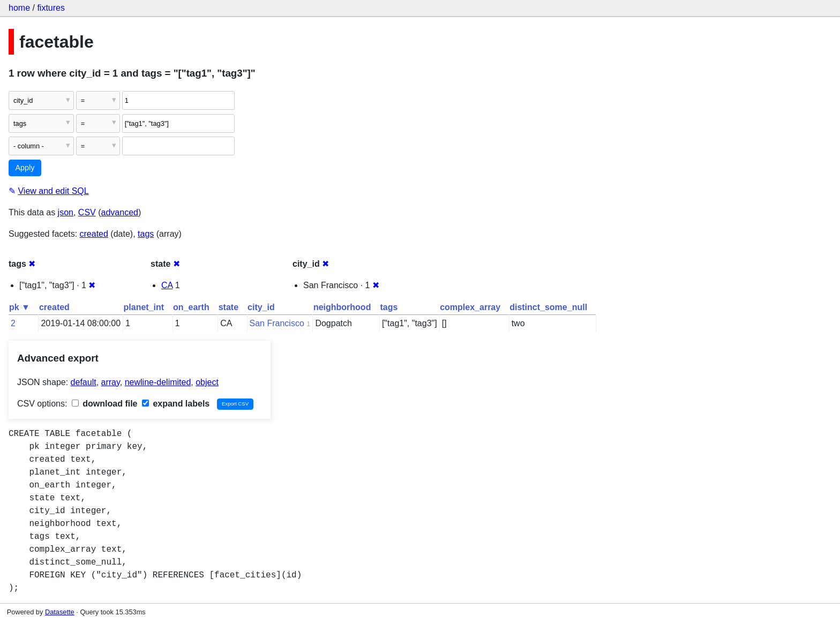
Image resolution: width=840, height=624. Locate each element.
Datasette (60, 612)
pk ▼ (20, 307)
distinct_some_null (548, 307)
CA (167, 285)
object (207, 382)
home (19, 8)
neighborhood (342, 307)
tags (146, 234)
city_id (261, 307)
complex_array (470, 307)
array (111, 382)
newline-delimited (158, 382)
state (228, 307)
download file (105, 404)
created (94, 234)
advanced (120, 212)
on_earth (191, 307)
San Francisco (277, 323)
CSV (87, 212)
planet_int (144, 307)
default (84, 382)
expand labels (176, 404)
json (66, 212)
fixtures (51, 8)
